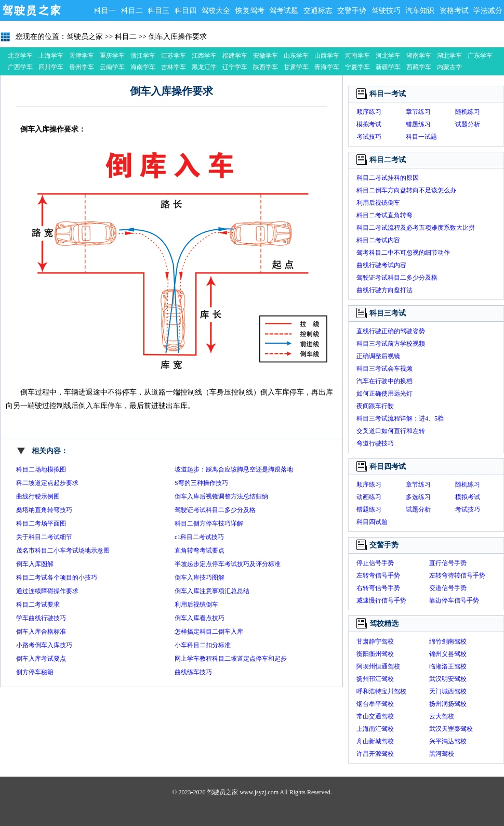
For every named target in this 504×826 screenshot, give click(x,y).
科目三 (158, 11)
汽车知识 (420, 11)
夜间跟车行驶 (375, 406)
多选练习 (418, 497)
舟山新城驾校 (375, 741)
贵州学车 (82, 67)
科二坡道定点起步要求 (47, 483)
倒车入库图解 (35, 564)
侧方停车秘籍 (35, 672)
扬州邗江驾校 (375, 679)
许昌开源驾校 (375, 754)
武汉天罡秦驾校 (451, 729)
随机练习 (468, 112)
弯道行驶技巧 (375, 443)
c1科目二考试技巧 (199, 537)
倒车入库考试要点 (41, 659)
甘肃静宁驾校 (375, 641)
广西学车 (20, 67)
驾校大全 (216, 11)
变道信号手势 (448, 588)
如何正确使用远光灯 (384, 394)
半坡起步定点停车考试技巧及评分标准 (228, 564)
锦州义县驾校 (448, 654)
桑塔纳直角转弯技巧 (44, 510)
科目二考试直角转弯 (384, 215)
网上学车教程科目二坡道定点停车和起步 (231, 659)
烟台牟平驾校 (375, 704)
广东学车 (480, 56)
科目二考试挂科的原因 (388, 178)
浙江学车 (143, 56)
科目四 (185, 11)
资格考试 (454, 11)
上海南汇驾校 (375, 729)
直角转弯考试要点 (200, 550)
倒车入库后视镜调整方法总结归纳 (221, 496)
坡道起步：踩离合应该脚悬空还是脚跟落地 (234, 469)
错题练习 (418, 124)
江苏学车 (174, 56)
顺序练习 (369, 112)
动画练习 (369, 497)
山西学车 (327, 56)
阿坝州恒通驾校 (378, 666)
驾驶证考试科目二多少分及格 (215, 510)
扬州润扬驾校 (448, 704)
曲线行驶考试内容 (381, 265)
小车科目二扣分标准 (203, 645)
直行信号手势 (448, 563)
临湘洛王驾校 (448, 666)
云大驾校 (442, 716)
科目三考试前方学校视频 (391, 344)
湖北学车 (449, 56)
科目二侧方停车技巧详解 (209, 523)
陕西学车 (266, 67)
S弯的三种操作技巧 (201, 483)
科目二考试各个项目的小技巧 (57, 578)
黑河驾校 (442, 754)
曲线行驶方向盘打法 (384, 290)
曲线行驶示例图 (38, 496)
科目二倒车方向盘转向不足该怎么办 (406, 190)
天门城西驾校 (448, 691)
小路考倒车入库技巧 (44, 645)
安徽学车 (266, 56)
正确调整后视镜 (378, 356)
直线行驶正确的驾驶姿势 (391, 331)
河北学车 (388, 56)
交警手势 (352, 11)
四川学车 (51, 67)
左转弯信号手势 (378, 575)
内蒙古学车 (449, 68)
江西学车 (204, 56)
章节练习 (418, 112)
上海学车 (51, 56)
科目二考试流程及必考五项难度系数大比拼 (416, 228)
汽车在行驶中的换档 (384, 381)
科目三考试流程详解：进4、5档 (400, 418)
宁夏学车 (357, 67)
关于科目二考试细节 (44, 537)
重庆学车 (112, 56)
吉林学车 (174, 67)
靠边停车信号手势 (454, 600)
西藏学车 (419, 67)
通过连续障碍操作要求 (47, 591)
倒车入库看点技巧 (200, 618)
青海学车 (327, 67)
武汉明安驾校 (448, 679)
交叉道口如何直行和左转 (391, 431)
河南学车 (357, 56)
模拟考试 (369, 124)
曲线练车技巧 (193, 672)
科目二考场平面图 (41, 523)
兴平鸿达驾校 (448, 741)
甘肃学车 (296, 67)
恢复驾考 (250, 11)
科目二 (132, 11)
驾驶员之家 (31, 10)
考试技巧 (369, 137)
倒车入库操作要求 (178, 37)
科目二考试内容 (378, 240)
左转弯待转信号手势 (457, 575)
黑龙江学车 (204, 68)
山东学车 (296, 56)
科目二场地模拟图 (41, 469)
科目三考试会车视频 (384, 369)
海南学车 (143, 67)
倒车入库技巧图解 (200, 578)
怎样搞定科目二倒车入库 (209, 632)
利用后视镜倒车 (196, 605)
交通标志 (318, 11)
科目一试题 (421, 137)
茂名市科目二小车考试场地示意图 (63, 550)
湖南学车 (419, 56)
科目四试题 (372, 522)
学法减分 (488, 11)
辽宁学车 (235, 67)
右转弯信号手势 (378, 588)
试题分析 (468, 124)
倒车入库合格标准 (41, 632)
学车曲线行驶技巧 (41, 618)
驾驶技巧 (386, 11)
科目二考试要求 (38, 605)
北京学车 (20, 56)
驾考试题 (284, 11)
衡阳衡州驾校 (375, 654)
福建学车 (235, 56)
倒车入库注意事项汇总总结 (212, 591)
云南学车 (112, 67)
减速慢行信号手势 (381, 600)
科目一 (105, 11)
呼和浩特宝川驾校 (381, 691)
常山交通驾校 (375, 716)
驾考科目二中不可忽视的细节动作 (403, 253)
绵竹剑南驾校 (448, 641)
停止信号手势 (375, 563)
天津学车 (82, 56)
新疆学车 (388, 67)
